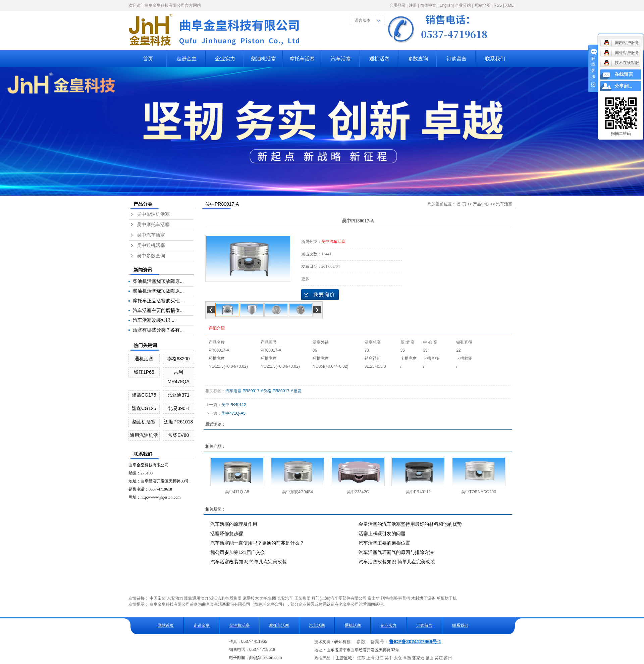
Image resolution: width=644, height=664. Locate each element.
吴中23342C (358, 492)
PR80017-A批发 (287, 391)
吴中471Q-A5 (233, 413)
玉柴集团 (303, 598)
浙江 (379, 658)
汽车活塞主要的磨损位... (158, 310)
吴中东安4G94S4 (298, 492)
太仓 (398, 658)
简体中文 (428, 5)
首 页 (461, 204)
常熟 (407, 658)
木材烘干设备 (423, 598)
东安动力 (175, 598)
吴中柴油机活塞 (153, 214)
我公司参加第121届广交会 (238, 552)
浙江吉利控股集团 (225, 598)
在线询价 (320, 295)
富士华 (374, 598)
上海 (370, 658)
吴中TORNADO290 (479, 492)
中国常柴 (158, 598)
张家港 (418, 658)
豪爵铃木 (251, 598)
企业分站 (463, 5)
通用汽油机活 (144, 435)
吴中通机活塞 (151, 245)
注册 (413, 5)
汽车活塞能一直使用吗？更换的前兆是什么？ (257, 543)
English (446, 5)
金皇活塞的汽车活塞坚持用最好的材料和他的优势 (410, 524)
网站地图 (482, 5)
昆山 (429, 658)
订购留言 (457, 59)
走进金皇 (186, 59)
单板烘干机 (447, 598)
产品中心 (481, 204)
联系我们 (495, 59)
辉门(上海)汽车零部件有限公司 (339, 598)
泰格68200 (179, 359)
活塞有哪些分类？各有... (158, 330)
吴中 (389, 658)
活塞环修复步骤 (227, 533)
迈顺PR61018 (178, 422)
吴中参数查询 (151, 256)
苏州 (448, 658)
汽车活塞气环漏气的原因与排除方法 (396, 552)
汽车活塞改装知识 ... (154, 320)
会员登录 (397, 5)
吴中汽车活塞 (151, 235)
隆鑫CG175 (144, 395)
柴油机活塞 (263, 59)
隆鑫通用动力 (196, 598)
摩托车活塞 (302, 59)
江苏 (361, 658)
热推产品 (322, 658)
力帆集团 (268, 598)
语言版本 (363, 20)
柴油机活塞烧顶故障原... (158, 281)
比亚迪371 (178, 395)
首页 (148, 59)
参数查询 (418, 59)
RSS (498, 5)
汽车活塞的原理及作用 (234, 524)
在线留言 (624, 74)
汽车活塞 (341, 59)
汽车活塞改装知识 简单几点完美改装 (249, 562)
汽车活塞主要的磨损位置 (384, 543)
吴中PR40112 (234, 405)
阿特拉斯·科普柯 (396, 598)
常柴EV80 (178, 435)
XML (509, 5)
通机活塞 (379, 59)
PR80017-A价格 (257, 391)
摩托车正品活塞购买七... (158, 301)
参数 (361, 642)
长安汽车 (285, 598)
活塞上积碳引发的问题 (382, 533)
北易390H (178, 408)
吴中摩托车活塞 (153, 225)
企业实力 (225, 59)
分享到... (623, 86)
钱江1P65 (144, 372)
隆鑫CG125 (144, 408)
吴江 (439, 658)
